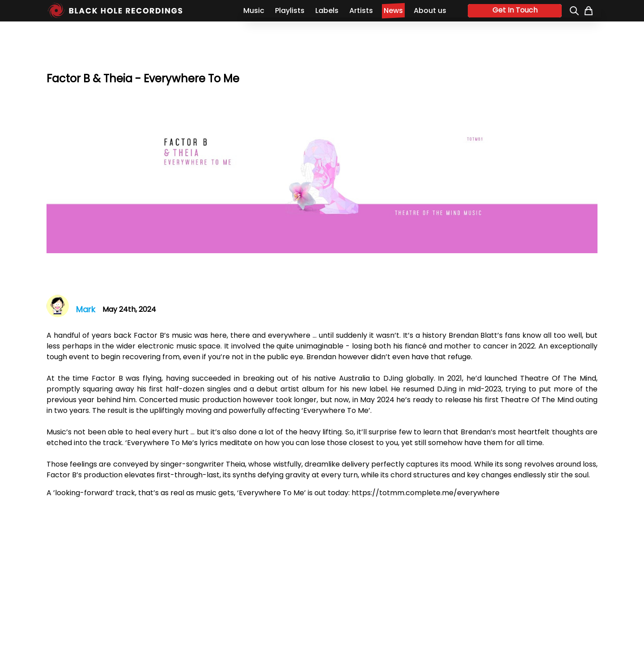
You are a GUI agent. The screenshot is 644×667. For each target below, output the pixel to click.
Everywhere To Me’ (337, 410)
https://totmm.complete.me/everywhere (426, 493)
